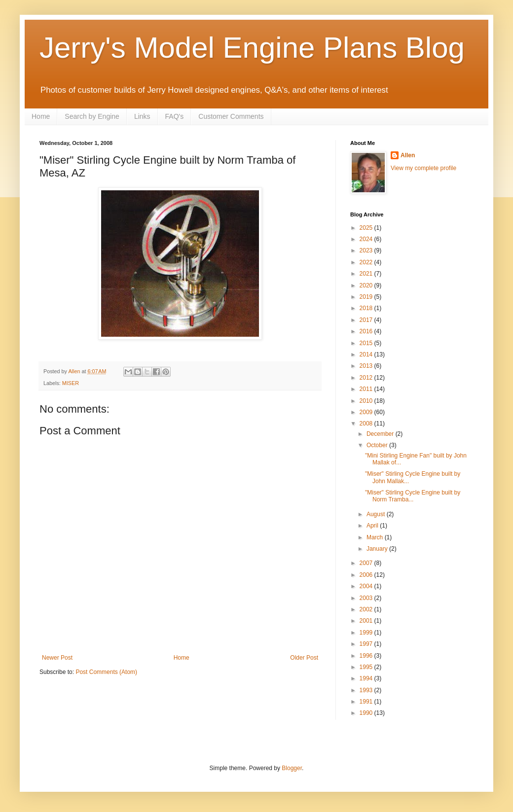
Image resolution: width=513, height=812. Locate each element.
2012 (367, 378)
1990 (367, 713)
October (378, 445)
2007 (367, 563)
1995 (367, 667)
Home (41, 116)
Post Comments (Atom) (106, 672)
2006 (367, 575)
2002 (367, 609)
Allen (408, 155)
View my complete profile (423, 168)
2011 (367, 389)
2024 (367, 239)
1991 (367, 702)
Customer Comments (231, 116)
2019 (367, 297)
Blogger (292, 768)
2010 (367, 401)
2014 (367, 354)
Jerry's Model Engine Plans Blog (252, 48)
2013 (367, 366)
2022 (367, 262)
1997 (367, 644)
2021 (367, 274)
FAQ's (175, 116)
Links (142, 116)
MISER (71, 383)
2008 (367, 424)
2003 (367, 598)
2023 (367, 250)
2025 (367, 228)
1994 (367, 678)
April (373, 526)
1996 (367, 656)
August (377, 514)
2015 (367, 343)
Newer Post (57, 658)
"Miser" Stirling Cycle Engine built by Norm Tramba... (413, 496)
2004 (367, 586)
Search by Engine (92, 116)
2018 (367, 308)
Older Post (304, 658)
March (376, 537)
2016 (367, 331)
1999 (367, 633)
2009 (367, 412)
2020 (367, 285)
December (381, 434)
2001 (367, 621)
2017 (367, 320)
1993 (367, 690)
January (378, 549)
